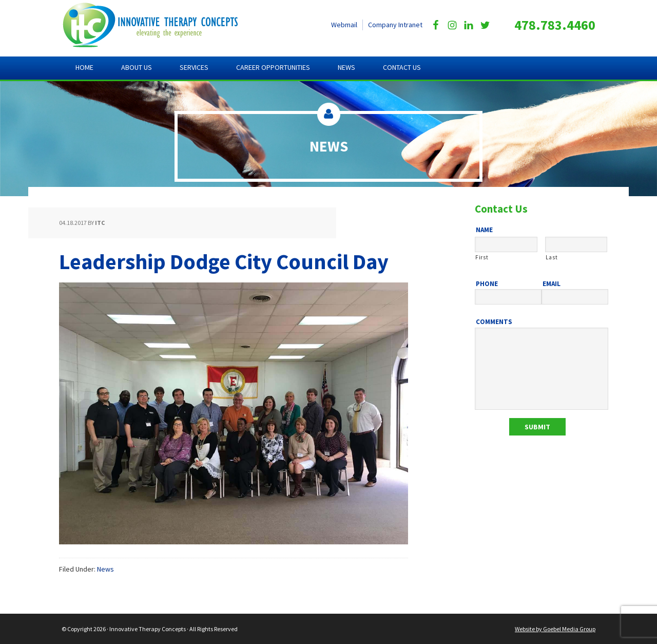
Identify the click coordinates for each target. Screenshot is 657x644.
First (482, 257)
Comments (494, 322)
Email (552, 284)
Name (484, 230)
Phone (487, 284)
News (105, 569)
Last (552, 257)
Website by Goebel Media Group (555, 629)
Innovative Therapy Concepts (159, 26)
